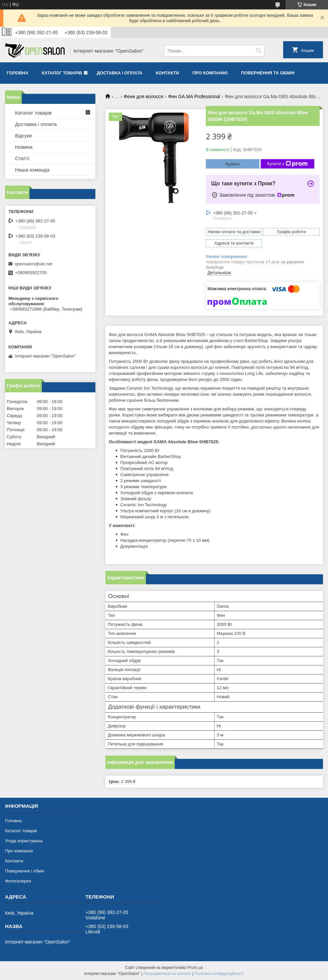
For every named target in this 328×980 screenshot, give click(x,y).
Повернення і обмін (25, 871)
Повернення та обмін (268, 73)
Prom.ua (195, 968)
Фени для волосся (144, 96)
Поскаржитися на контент (167, 974)
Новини (24, 147)
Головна (17, 73)
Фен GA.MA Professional (194, 96)
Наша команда (32, 170)
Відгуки (23, 136)
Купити (233, 164)
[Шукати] (259, 51)
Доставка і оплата (119, 73)
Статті (22, 158)
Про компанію (210, 73)
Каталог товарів (62, 73)
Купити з (287, 164)
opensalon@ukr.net (33, 264)
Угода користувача (24, 841)
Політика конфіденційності (219, 974)
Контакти (167, 73)
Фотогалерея (18, 881)
